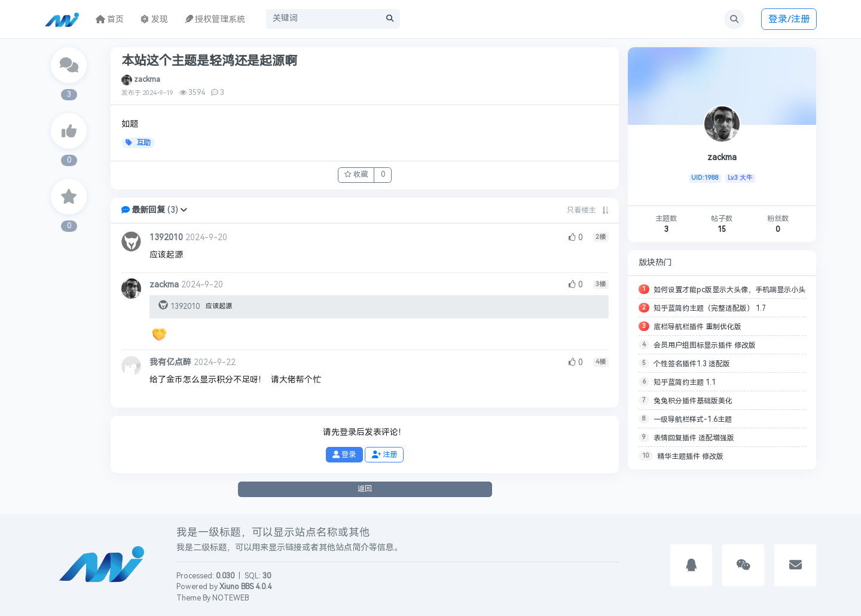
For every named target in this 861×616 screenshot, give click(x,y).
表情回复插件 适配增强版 (694, 438)
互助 (138, 143)
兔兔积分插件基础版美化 (693, 401)
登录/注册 (789, 19)
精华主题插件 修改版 (690, 456)
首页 (110, 19)
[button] (184, 210)
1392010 (166, 237)
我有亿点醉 (170, 362)
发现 (154, 19)
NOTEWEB (230, 598)
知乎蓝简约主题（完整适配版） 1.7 (710, 308)
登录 (344, 455)
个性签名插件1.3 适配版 (692, 364)
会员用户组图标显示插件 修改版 (705, 345)
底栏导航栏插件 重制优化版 (697, 327)
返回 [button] (365, 489)
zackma (147, 79)
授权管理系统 (215, 19)
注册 (384, 455)
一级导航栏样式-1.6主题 (693, 419)
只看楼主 (581, 210)
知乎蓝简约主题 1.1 (685, 382)
